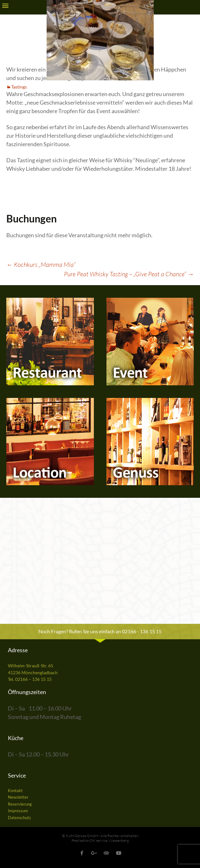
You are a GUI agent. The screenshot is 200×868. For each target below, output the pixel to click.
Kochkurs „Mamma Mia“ (41, 264)
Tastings (19, 87)
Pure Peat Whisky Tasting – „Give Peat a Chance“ (129, 274)
